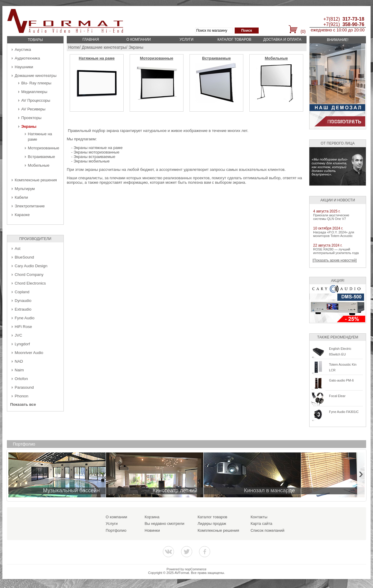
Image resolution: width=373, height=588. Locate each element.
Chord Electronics (30, 283)
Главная (91, 39)
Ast (18, 249)
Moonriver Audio (29, 353)
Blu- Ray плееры (36, 83)
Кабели (21, 197)
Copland (22, 292)
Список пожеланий (267, 530)
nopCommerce (196, 569)
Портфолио (116, 530)
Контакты (259, 517)
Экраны (29, 126)
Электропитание (30, 206)
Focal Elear (337, 396)
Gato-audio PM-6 (341, 380)
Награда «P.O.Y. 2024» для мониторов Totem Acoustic (334, 234)
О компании (138, 39)
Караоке (22, 215)
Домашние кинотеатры (36, 76)
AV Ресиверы (33, 109)
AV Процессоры (36, 100)
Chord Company (29, 275)
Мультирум (25, 189)
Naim (19, 370)
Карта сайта (261, 524)
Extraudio (23, 309)
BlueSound (24, 257)
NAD (19, 361)
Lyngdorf (22, 344)
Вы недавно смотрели (164, 524)
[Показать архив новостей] (335, 260)
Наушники (24, 67)
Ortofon (21, 379)
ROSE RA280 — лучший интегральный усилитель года (336, 251)
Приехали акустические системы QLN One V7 (331, 217)
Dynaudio (23, 301)
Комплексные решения (36, 180)
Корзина (152, 517)
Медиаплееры (34, 92)
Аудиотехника (27, 58)
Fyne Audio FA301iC (344, 412)
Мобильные (39, 165)
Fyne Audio (25, 318)
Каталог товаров (234, 39)
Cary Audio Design (31, 266)
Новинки (152, 530)
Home (74, 47)
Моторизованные (44, 148)
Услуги (187, 39)
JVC (18, 335)
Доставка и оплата (282, 39)
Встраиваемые (41, 157)
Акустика (23, 50)
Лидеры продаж (212, 524)
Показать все (23, 404)
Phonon (21, 396)
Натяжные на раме (97, 58)
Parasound (24, 387)
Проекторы (31, 118)
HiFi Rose (23, 327)
